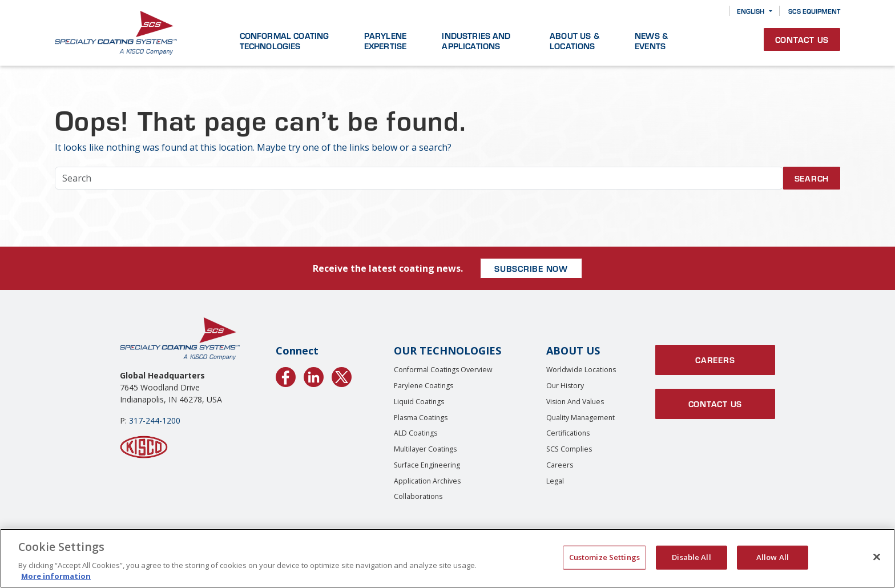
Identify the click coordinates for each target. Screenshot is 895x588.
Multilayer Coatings (425, 449)
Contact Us (802, 39)
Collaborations (418, 496)
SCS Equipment (814, 11)
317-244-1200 (155, 420)
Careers (560, 465)
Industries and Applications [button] (476, 41)
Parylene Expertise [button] (385, 41)
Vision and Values (575, 402)
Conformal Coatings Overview (443, 370)
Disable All (691, 557)
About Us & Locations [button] (575, 41)
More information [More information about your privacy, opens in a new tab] (56, 576)
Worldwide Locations (581, 370)
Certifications (568, 433)
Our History (565, 386)
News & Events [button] (651, 41)
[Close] (877, 557)
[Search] (713, 11)
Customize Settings (604, 557)
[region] (447, 558)
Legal (555, 481)
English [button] (751, 11)
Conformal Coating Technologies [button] (285, 41)
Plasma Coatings (421, 418)
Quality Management (580, 418)
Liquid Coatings (419, 402)
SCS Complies (569, 449)
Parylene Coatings (424, 386)
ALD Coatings (416, 433)
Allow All (773, 557)
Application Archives (427, 481)
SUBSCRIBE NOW (531, 268)
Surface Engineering (427, 465)
